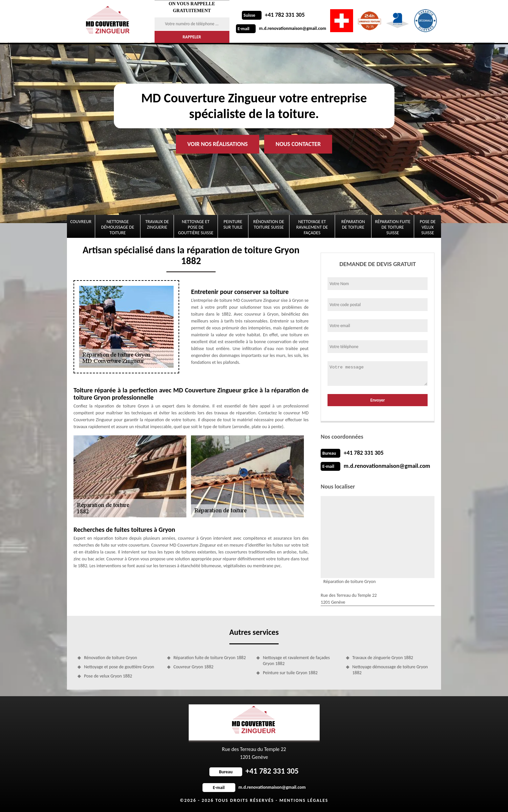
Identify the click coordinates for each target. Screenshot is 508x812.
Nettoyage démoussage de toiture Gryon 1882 (390, 670)
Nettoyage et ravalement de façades (312, 227)
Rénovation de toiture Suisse (269, 224)
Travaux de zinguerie (157, 224)
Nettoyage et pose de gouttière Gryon (119, 667)
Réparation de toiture (353, 224)
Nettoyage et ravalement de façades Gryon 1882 (296, 661)
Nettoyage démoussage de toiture (118, 227)
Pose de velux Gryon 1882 (108, 676)
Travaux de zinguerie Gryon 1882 (383, 658)
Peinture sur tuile (233, 224)
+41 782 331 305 (273, 15)
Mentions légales (304, 800)
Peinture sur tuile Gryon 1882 (290, 673)
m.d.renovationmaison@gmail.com (281, 28)
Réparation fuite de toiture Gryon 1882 (210, 658)
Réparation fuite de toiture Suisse (393, 227)
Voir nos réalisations (218, 144)
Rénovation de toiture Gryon (111, 658)
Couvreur (81, 222)
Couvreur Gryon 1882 (194, 667)
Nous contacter (298, 144)
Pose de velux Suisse (428, 227)
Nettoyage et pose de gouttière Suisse (196, 227)
